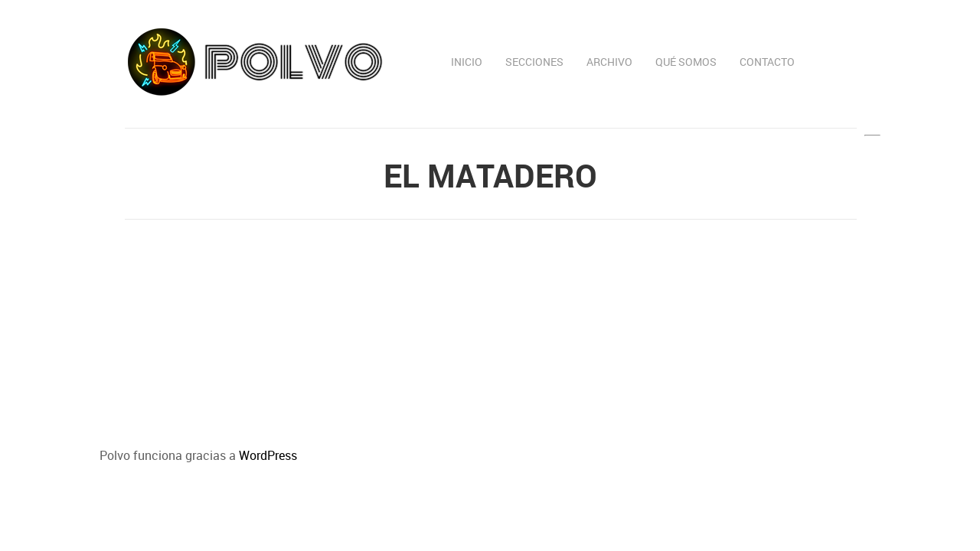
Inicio (467, 62)
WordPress (268, 455)
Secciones (534, 62)
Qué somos (686, 62)
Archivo (609, 62)
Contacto (767, 62)
